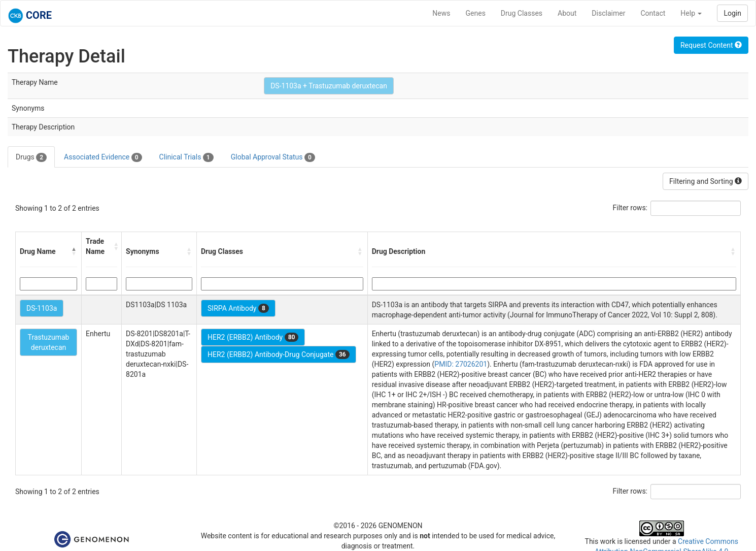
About (567, 13)
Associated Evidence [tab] (103, 157)
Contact (653, 13)
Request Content (711, 45)
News (441, 13)
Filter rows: (630, 208)
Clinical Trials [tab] (186, 157)
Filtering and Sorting (706, 181)
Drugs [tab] (31, 157)
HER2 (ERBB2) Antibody (253, 337)
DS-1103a (42, 308)
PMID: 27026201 (461, 364)
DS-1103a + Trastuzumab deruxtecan (329, 86)
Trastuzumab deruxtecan (49, 342)
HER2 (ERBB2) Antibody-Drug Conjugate (279, 354)
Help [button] (691, 13)
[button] (74, 251)
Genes (476, 13)
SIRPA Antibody (238, 308)
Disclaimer (608, 13)
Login (732, 13)
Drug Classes (522, 13)
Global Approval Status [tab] (273, 157)
